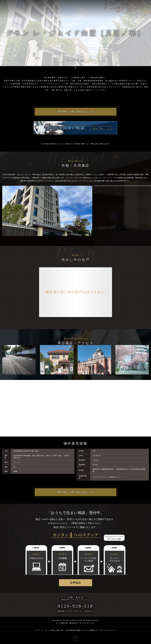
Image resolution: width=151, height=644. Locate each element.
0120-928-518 (75, 606)
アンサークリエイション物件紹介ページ (107, 477)
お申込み (76, 583)
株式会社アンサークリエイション (76, 600)
